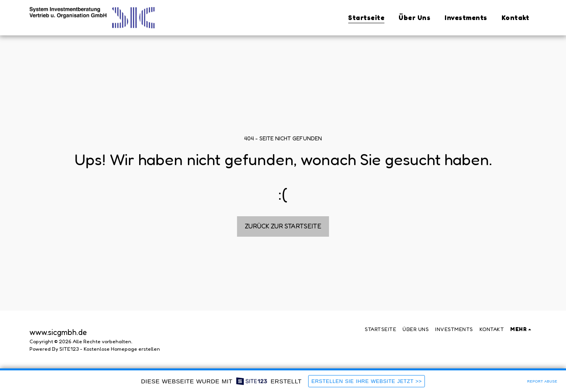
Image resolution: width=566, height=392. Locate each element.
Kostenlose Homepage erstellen (122, 349)
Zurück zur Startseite (283, 226)
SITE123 (69, 349)
